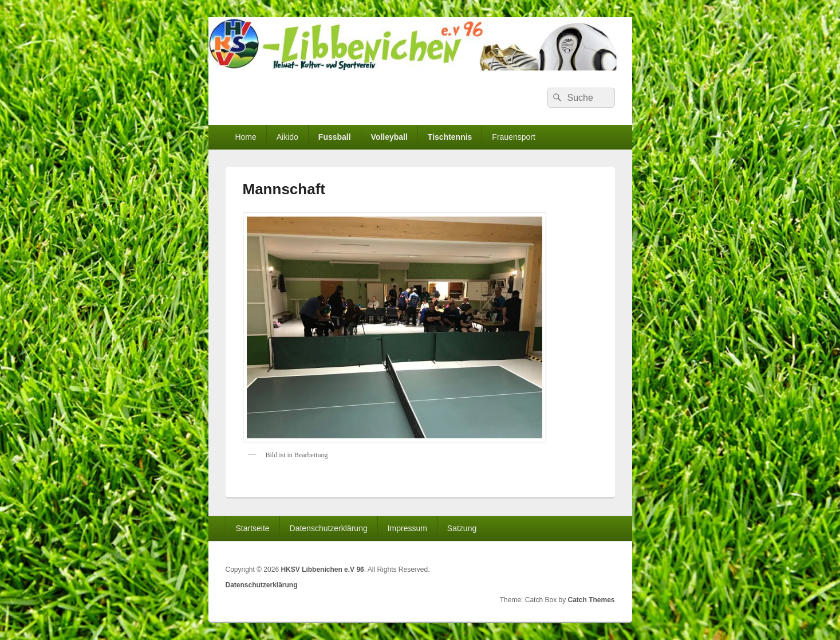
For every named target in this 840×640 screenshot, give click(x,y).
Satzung (462, 528)
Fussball (335, 137)
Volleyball (389, 137)
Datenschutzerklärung (329, 528)
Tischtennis (450, 137)
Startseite (252, 528)
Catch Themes (591, 600)
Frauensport (513, 137)
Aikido (287, 137)
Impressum (407, 528)
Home (245, 137)
